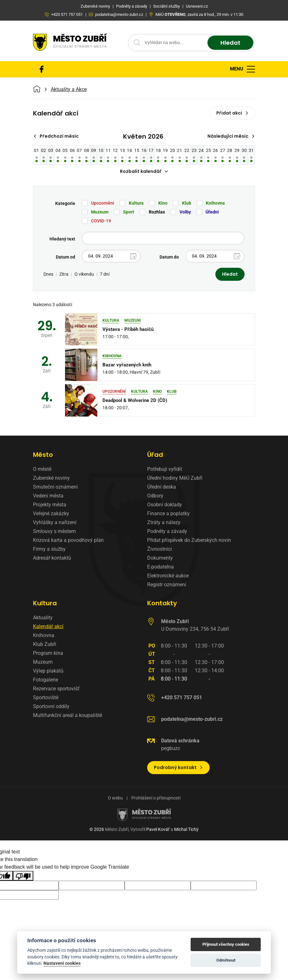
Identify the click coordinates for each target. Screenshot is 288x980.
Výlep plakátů (48, 671)
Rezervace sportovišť (56, 689)
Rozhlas (157, 212)
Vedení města (48, 496)
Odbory (155, 496)
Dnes (48, 274)
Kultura (136, 203)
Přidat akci (232, 113)
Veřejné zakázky (51, 513)
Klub (187, 203)
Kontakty (162, 603)
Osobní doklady (165, 505)
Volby (185, 212)
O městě (42, 469)
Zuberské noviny (51, 478)
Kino (163, 203)
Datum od (65, 257)
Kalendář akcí (48, 626)
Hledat (230, 43)
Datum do (169, 257)
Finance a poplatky (168, 513)
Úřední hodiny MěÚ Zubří (175, 478)
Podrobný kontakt (178, 767)
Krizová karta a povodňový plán (68, 540)
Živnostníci (160, 549)
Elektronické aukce (168, 576)
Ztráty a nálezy (164, 522)
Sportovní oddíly (51, 706)
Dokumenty (160, 558)
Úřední (212, 212)
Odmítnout (226, 960)
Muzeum (100, 212)
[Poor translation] (23, 876)
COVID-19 (101, 221)
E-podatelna (160, 567)
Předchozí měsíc (56, 136)
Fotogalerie (46, 680)
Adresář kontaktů (52, 558)
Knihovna (215, 203)
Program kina (48, 653)
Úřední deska (162, 487)
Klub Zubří (45, 644)
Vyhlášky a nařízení (55, 522)
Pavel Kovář (158, 829)
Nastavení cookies (62, 963)
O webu (115, 798)
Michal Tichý (186, 829)
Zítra (64, 274)
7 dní (105, 274)
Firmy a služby (49, 549)
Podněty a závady (167, 531)
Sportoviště (46, 697)
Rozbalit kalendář (144, 171)
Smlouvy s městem (54, 531)
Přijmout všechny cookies (226, 944)
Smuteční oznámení (55, 487)
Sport (129, 212)
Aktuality (43, 618)
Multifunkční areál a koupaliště (68, 715)
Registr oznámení (167, 585)
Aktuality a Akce (69, 89)
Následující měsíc (231, 136)
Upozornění (103, 203)
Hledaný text (62, 239)
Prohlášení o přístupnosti (156, 798)
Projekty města (50, 505)
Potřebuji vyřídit (165, 469)
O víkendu (84, 274)
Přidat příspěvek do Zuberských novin (189, 540)
